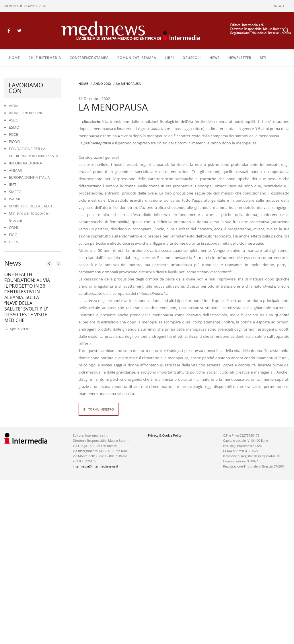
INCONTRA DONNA (26, 163)
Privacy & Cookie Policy (165, 435)
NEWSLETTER (240, 58)
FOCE (13, 134)
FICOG (14, 142)
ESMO (14, 127)
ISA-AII (14, 199)
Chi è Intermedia (45, 58)
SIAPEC (15, 192)
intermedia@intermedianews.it (96, 466)
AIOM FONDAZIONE (26, 113)
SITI (263, 58)
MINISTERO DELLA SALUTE (32, 206)
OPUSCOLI (192, 58)
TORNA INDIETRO (101, 409)
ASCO (14, 120)
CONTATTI (278, 6)
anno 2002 (102, 84)
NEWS (215, 58)
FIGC (13, 235)
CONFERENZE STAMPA (89, 58)
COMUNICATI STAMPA (137, 58)
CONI (13, 227)
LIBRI (169, 58)
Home (14, 58)
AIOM (14, 106)
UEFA (13, 242)
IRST (13, 184)
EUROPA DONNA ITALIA (29, 177)
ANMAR (15, 170)
